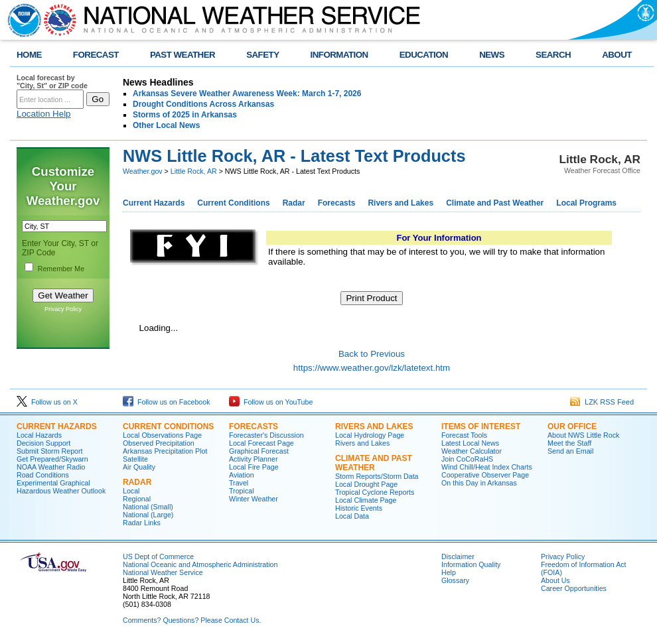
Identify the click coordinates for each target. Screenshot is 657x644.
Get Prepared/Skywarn (52, 459)
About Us (555, 580)
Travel (239, 483)
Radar (294, 203)
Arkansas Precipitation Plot (165, 451)
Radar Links (142, 523)
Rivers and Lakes (401, 203)
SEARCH (553, 55)
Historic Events (359, 508)
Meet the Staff (569, 443)
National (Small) (148, 507)
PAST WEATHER (183, 55)
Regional (137, 499)
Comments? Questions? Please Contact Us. (192, 620)
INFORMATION (339, 55)
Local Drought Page (366, 484)
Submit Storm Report (50, 451)
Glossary (455, 580)
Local (131, 491)
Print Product (371, 298)
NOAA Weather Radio (51, 467)
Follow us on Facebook (167, 402)
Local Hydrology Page (370, 435)
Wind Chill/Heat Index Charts (487, 467)
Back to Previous (372, 354)
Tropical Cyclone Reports (375, 492)
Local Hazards (39, 435)
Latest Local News (470, 443)
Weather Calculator (472, 451)
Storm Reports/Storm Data (377, 476)
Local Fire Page (254, 467)
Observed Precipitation (159, 443)
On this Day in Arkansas (479, 483)
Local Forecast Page (261, 443)
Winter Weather (254, 499)
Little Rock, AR (194, 171)
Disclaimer (458, 556)
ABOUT (617, 55)
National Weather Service (163, 572)
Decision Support (43, 443)
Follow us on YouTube (271, 402)
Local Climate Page (366, 500)
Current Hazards (154, 203)
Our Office (572, 426)
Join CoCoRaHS (467, 459)
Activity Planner (253, 459)
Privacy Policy (63, 309)
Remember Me (61, 269)
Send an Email (570, 451)
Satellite (135, 459)
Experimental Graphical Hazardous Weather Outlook (61, 487)
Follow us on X (47, 402)
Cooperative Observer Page (485, 475)
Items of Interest (481, 426)
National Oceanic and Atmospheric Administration (200, 564)
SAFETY (262, 55)
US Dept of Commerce (158, 556)
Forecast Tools (464, 435)
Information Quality (471, 564)
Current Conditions (233, 203)
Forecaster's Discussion (266, 435)
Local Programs (586, 203)
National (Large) (148, 515)
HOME (29, 55)
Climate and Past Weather (495, 203)
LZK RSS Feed (602, 402)
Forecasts (337, 203)
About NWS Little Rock (583, 435)
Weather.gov (143, 171)
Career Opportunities (574, 588)
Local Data (352, 516)
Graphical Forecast (259, 451)
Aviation (242, 475)
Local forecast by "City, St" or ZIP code (52, 82)
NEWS (492, 55)
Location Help (44, 114)
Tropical (242, 491)
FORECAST (96, 55)
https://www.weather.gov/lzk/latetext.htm (372, 368)
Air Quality (139, 467)
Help (449, 572)
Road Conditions (43, 475)
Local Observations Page (162, 435)
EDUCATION (424, 55)
